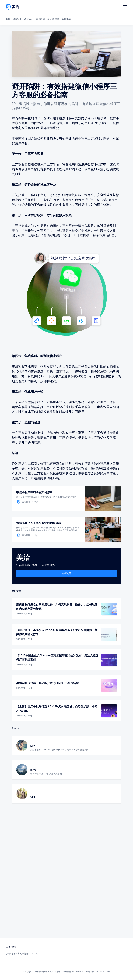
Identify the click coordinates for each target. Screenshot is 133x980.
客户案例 (40, 19)
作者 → (16, 728)
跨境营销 (66, 19)
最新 (8, 19)
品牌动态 (29, 19)
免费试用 (66, 574)
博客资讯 (17, 19)
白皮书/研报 (53, 19)
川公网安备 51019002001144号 (75, 972)
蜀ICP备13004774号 (100, 972)
